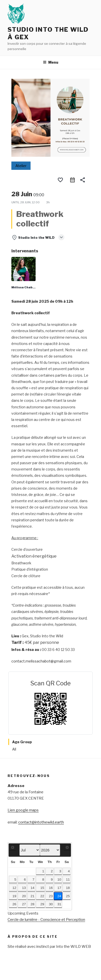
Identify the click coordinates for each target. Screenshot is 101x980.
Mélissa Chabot (24, 287)
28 (32, 904)
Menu (51, 62)
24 (59, 896)
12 (14, 888)
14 (32, 888)
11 (68, 879)
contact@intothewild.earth (41, 822)
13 (24, 888)
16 (51, 888)
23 (51, 896)
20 (24, 896)
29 (42, 904)
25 (68, 896)
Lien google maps (23, 810)
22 (42, 896)
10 (59, 879)
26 (14, 904)
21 (32, 896)
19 (14, 896)
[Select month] (30, 850)
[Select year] (50, 850)
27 (24, 904)
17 (59, 888)
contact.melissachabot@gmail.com (41, 661)
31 (59, 904)
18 (68, 888)
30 (51, 904)
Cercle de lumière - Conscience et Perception (46, 920)
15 (42, 888)
